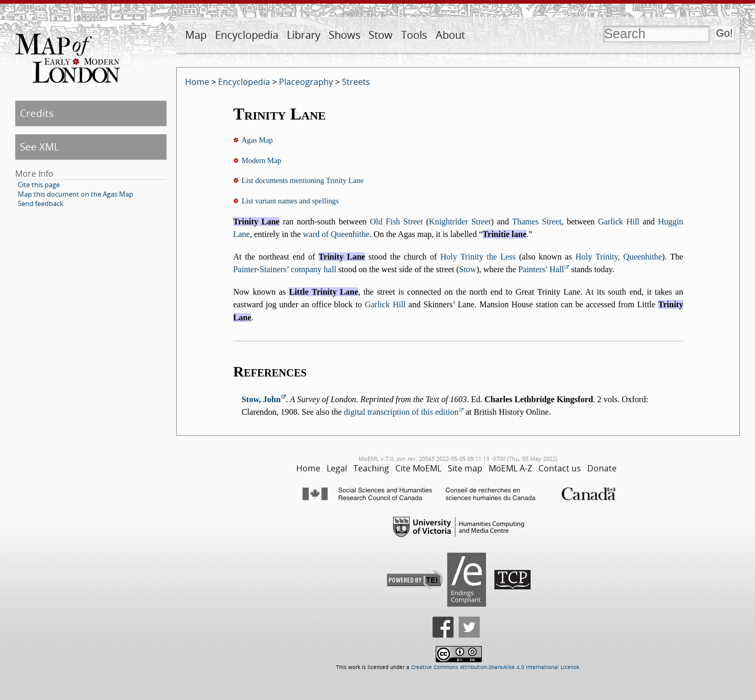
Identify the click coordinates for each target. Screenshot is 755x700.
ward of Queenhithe (336, 234)
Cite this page (39, 185)
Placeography (306, 82)
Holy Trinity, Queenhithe (618, 257)
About (450, 35)
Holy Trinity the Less (478, 257)
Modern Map (262, 160)
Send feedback (41, 203)
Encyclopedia (247, 35)
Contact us (560, 468)
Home (197, 82)
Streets (356, 82)
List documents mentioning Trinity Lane (303, 180)
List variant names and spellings (290, 201)
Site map (465, 468)
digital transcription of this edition (401, 412)
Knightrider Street (460, 222)
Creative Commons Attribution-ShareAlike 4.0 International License (495, 667)
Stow (381, 35)
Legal (337, 468)
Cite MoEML (418, 468)
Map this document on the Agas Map (75, 194)
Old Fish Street (396, 222)
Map (196, 35)
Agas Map (257, 140)
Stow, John (261, 399)
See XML (40, 147)
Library (304, 35)
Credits (37, 113)
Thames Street (537, 222)
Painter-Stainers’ (261, 269)
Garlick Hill (619, 222)
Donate (602, 468)
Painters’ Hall (541, 269)
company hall (314, 269)
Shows (345, 35)
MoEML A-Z (510, 468)
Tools (414, 35)
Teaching (371, 468)
